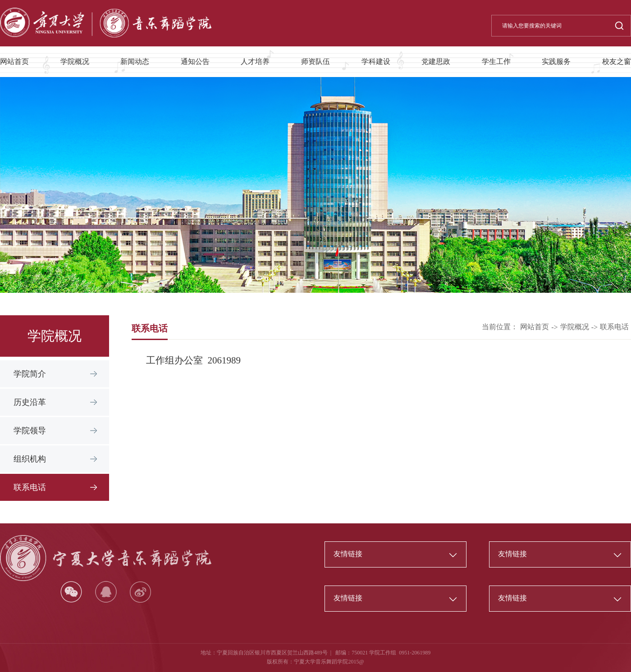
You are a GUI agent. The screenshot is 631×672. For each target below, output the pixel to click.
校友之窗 (617, 61)
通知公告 (195, 61)
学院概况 (75, 61)
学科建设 (376, 61)
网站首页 (14, 61)
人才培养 (255, 61)
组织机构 (30, 459)
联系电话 (30, 487)
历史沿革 (30, 402)
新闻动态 (135, 61)
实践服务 (556, 61)
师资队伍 (315, 61)
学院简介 (30, 374)
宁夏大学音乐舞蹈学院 (321, 662)
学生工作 (496, 61)
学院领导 (30, 431)
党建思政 (436, 61)
